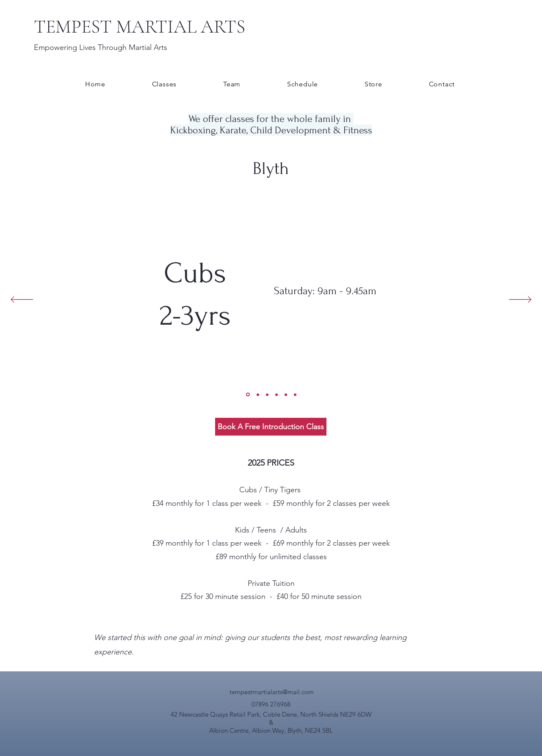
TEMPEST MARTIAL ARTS (140, 27)
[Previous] (22, 300)
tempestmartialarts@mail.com (272, 692)
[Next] (520, 300)
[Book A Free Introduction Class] (271, 427)
